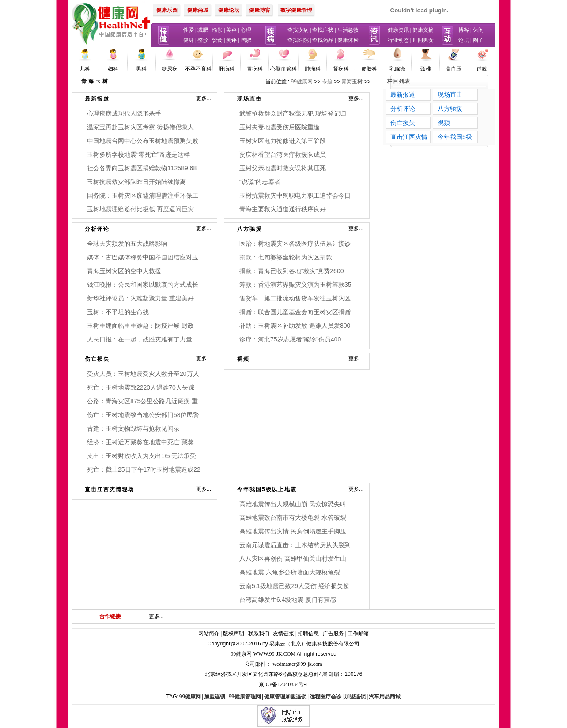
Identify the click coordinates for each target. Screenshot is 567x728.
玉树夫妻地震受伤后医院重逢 (280, 127)
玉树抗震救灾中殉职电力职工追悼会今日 (295, 195)
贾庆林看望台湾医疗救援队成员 (283, 154)
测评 (231, 40)
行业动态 (398, 40)
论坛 (464, 40)
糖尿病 (170, 69)
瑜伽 (217, 30)
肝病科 (227, 69)
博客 (464, 30)
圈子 (478, 40)
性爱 (189, 30)
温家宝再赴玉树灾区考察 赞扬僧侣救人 (140, 127)
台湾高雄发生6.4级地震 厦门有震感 (288, 600)
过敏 (482, 69)
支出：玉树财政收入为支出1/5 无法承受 (142, 456)
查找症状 (323, 30)
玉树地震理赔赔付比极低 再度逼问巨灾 (140, 209)
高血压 (454, 69)
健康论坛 (229, 10)
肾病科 (341, 69)
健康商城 (198, 10)
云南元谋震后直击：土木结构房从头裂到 (295, 545)
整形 (203, 40)
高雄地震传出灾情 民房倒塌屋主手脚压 (293, 531)
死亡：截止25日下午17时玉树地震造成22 (144, 469)
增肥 (246, 40)
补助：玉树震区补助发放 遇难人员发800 (295, 326)
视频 (243, 359)
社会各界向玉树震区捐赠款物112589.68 (142, 168)
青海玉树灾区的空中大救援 (124, 271)
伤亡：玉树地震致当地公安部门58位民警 (143, 415)
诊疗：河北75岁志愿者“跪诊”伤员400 (290, 339)
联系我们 (259, 634)
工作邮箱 (358, 634)
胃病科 (255, 69)
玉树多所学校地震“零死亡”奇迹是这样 (138, 154)
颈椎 (426, 69)
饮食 (217, 40)
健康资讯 (398, 30)
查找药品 (323, 40)
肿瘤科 (313, 69)
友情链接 (283, 634)
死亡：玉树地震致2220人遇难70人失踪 (141, 387)
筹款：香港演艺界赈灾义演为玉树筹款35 (295, 285)
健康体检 (348, 40)
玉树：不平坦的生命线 (118, 312)
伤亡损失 (97, 359)
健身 (189, 40)
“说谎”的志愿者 (260, 182)
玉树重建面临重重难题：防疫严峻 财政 (140, 326)
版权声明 (234, 634)
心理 (246, 30)
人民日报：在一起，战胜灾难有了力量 (140, 339)
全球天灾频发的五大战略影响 (127, 244)
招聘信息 (308, 634)
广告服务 (333, 634)
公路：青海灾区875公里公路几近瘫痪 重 (142, 401)
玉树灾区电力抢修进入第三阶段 (283, 141)
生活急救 (348, 30)
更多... (204, 98)
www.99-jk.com (275, 654)
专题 (327, 82)
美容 (231, 30)
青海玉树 (352, 82)
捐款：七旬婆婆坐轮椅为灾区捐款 (286, 257)
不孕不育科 (198, 69)
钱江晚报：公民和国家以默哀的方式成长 (143, 285)
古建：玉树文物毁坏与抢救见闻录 (133, 428)
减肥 (203, 30)
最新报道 (97, 99)
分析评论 (97, 229)
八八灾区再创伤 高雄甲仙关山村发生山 (293, 559)
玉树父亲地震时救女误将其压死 (283, 168)
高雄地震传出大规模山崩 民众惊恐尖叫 (293, 504)
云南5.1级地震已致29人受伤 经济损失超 (294, 586)
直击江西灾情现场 (110, 489)
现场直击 (249, 99)
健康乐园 (167, 10)
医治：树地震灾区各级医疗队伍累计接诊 (295, 244)
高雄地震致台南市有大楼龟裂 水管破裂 (293, 518)
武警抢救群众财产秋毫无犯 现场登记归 (293, 113)
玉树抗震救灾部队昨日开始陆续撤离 (136, 182)
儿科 (85, 69)
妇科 (113, 69)
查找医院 (298, 40)
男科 (141, 69)
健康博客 (260, 10)
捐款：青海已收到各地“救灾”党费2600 (291, 271)
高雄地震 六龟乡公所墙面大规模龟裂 (290, 572)
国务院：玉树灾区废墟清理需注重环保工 (143, 195)
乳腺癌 (397, 69)
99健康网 (302, 82)
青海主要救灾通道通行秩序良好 (283, 209)
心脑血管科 (283, 69)
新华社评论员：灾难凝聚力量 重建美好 (140, 298)
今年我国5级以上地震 (267, 489)
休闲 (478, 30)
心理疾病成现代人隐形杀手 (124, 113)
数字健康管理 (296, 10)
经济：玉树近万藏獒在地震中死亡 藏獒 (140, 442)
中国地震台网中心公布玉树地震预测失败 (143, 141)
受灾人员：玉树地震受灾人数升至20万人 (143, 374)
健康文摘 (423, 30)
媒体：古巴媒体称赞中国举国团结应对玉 (143, 257)
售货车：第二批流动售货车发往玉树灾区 (295, 298)
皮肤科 (369, 69)
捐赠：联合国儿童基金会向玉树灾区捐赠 (295, 312)
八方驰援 (249, 229)
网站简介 (209, 634)
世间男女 (423, 40)
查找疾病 (298, 30)
